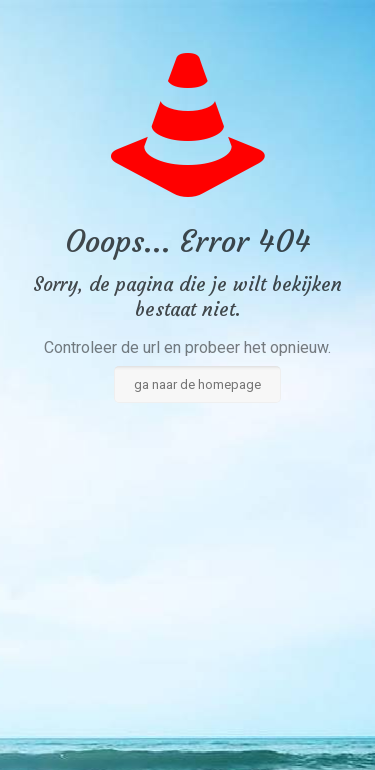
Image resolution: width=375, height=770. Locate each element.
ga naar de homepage (197, 384)
